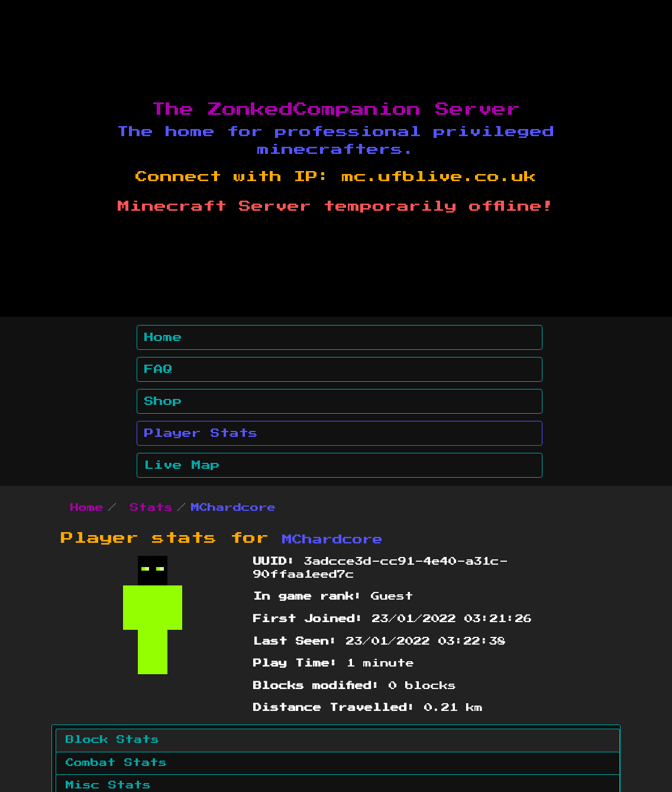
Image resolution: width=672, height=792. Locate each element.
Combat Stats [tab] (116, 763)
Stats (151, 508)
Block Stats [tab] (112, 740)
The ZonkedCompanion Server (336, 110)
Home (163, 337)
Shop (163, 401)
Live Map (182, 465)
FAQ (159, 369)
